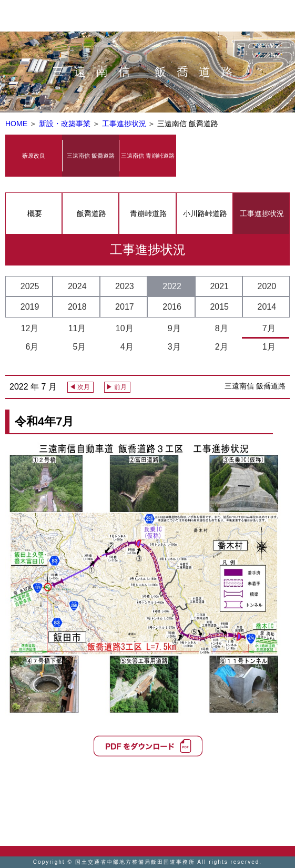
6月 (30, 347)
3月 (172, 347)
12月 (30, 328)
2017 (125, 307)
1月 (267, 347)
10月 (125, 328)
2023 (125, 286)
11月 (77, 328)
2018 (77, 307)
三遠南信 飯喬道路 (91, 156)
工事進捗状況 (125, 124)
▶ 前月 (116, 387)
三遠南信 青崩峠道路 (148, 156)
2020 (267, 286)
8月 (219, 328)
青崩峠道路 (148, 213)
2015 (219, 307)
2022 (172, 286)
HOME (16, 124)
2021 (219, 286)
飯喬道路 (91, 213)
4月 (125, 347)
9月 (172, 328)
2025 (30, 286)
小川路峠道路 (205, 213)
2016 (172, 307)
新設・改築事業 (66, 124)
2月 (219, 347)
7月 (267, 328)
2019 (30, 307)
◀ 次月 (80, 387)
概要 (35, 213)
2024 (77, 286)
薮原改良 (34, 156)
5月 (77, 347)
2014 (267, 307)
